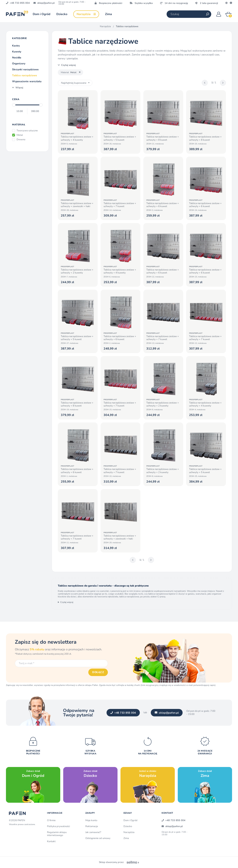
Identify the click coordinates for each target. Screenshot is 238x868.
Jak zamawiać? (93, 832)
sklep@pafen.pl (167, 713)
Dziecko (128, 826)
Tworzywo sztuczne (27, 131)
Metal (20, 135)
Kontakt (51, 841)
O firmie (51, 820)
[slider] (14, 105)
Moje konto (91, 820)
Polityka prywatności (58, 826)
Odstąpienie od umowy (98, 838)
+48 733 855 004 (123, 713)
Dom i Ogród (130, 820)
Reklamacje (92, 826)
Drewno (21, 140)
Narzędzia (105, 26)
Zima (126, 838)
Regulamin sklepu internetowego (57, 834)
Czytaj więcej (67, 602)
